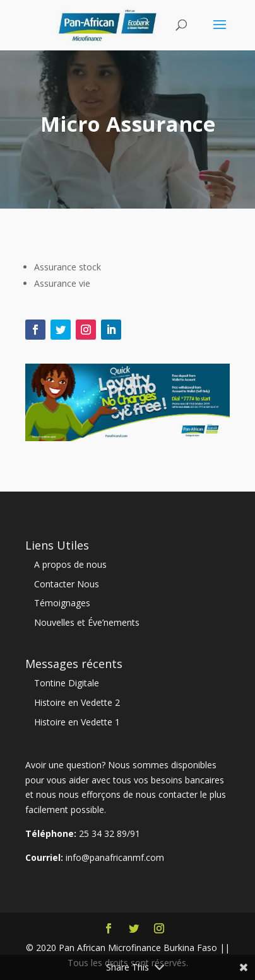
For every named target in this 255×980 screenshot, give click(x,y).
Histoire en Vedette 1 (77, 722)
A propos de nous (70, 564)
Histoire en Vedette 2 (77, 702)
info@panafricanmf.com (115, 857)
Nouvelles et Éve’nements (87, 622)
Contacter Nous (67, 584)
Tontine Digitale (67, 683)
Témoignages (62, 603)
